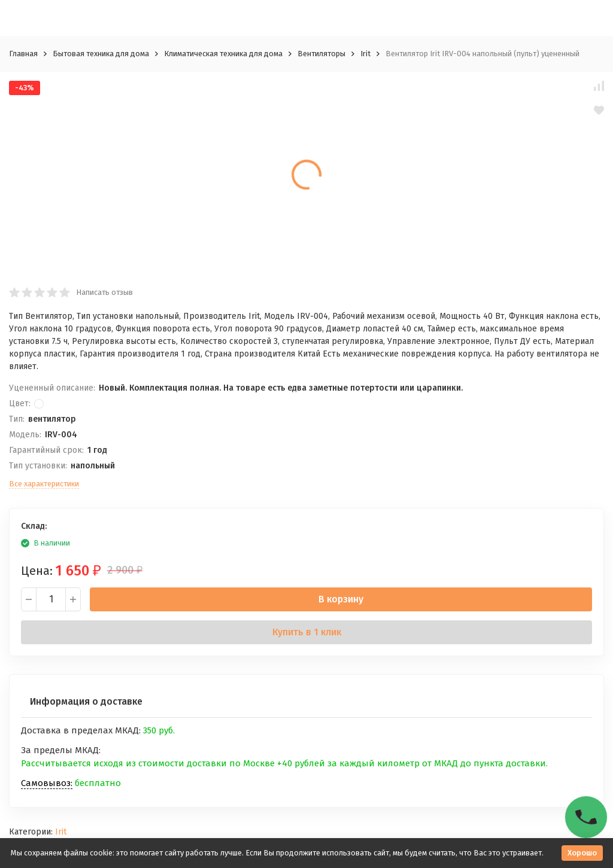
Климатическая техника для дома (223, 54)
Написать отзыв (104, 292)
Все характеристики (44, 484)
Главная (23, 54)
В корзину (341, 599)
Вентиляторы (321, 54)
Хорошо (582, 853)
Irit (365, 54)
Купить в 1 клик (307, 632)
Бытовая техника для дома (101, 54)
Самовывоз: (47, 783)
